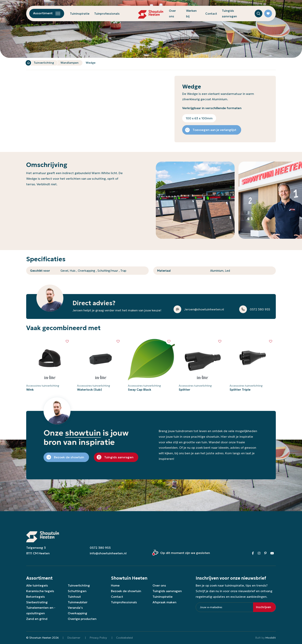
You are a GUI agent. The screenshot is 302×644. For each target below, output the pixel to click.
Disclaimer (74, 638)
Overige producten (82, 619)
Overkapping (78, 613)
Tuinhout (74, 597)
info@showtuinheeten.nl (108, 553)
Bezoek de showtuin (126, 591)
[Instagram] (259, 553)
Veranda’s (75, 608)
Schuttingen (77, 591)
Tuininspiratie (80, 14)
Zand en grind (37, 619)
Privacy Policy (98, 638)
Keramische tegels (40, 591)
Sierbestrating (37, 602)
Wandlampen (70, 63)
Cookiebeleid (124, 638)
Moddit (271, 638)
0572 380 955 (100, 548)
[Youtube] (272, 553)
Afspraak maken (164, 602)
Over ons (159, 585)
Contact (211, 14)
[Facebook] (253, 553)
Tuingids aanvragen (167, 591)
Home (28, 63)
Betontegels (36, 597)
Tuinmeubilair (78, 602)
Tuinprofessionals (107, 14)
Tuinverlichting (44, 63)
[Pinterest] (265, 553)
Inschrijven (263, 607)
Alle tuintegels (37, 585)
